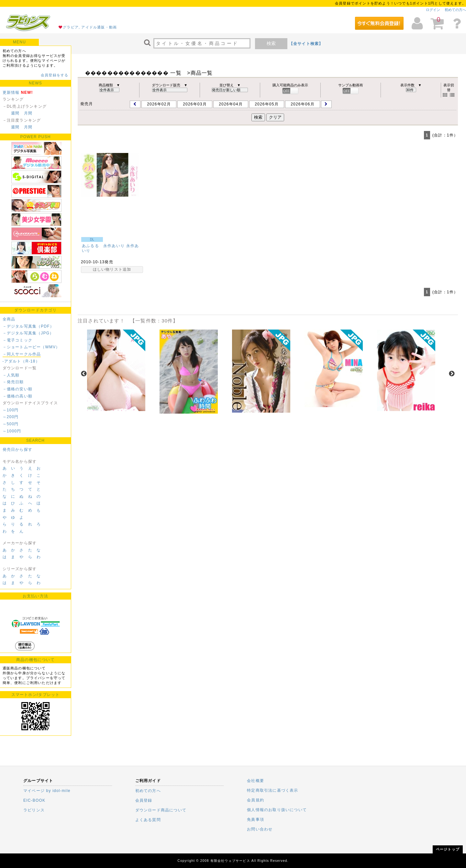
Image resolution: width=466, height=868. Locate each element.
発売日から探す (17, 450)
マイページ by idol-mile (47, 791)
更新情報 (11, 92)
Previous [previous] (84, 374)
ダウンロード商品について (161, 810)
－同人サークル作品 (22, 354)
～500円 (11, 424)
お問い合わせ (260, 829)
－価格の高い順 (17, 396)
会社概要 (255, 781)
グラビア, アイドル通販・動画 (90, 27)
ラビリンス (34, 810)
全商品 (9, 319)
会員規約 (255, 800)
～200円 (11, 417)
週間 (15, 113)
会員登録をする (55, 75)
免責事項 (255, 819)
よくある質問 (148, 820)
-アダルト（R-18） (21, 361)
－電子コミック (17, 340)
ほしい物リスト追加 (112, 269)
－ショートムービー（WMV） (31, 347)
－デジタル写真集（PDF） (28, 326)
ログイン (433, 10)
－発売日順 (13, 382)
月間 (28, 113)
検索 (271, 43)
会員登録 (144, 800)
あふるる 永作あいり (103, 246)
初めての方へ (455, 10)
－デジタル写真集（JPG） (28, 333)
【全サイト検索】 (306, 44)
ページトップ (448, 849)
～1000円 (12, 431)
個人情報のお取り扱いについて (277, 810)
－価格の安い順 (17, 389)
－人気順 (11, 375)
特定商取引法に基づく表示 (272, 790)
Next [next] (452, 374)
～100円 (11, 410)
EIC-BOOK (34, 800)
